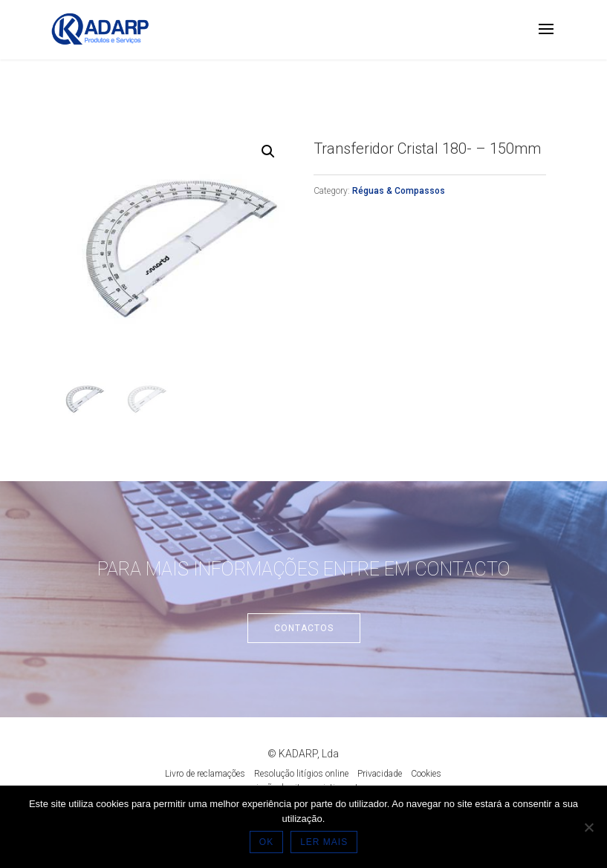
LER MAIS (324, 842)
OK (266, 842)
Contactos (304, 628)
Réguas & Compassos (399, 191)
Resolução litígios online (301, 774)
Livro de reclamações (205, 774)
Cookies (426, 774)
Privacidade (380, 774)
